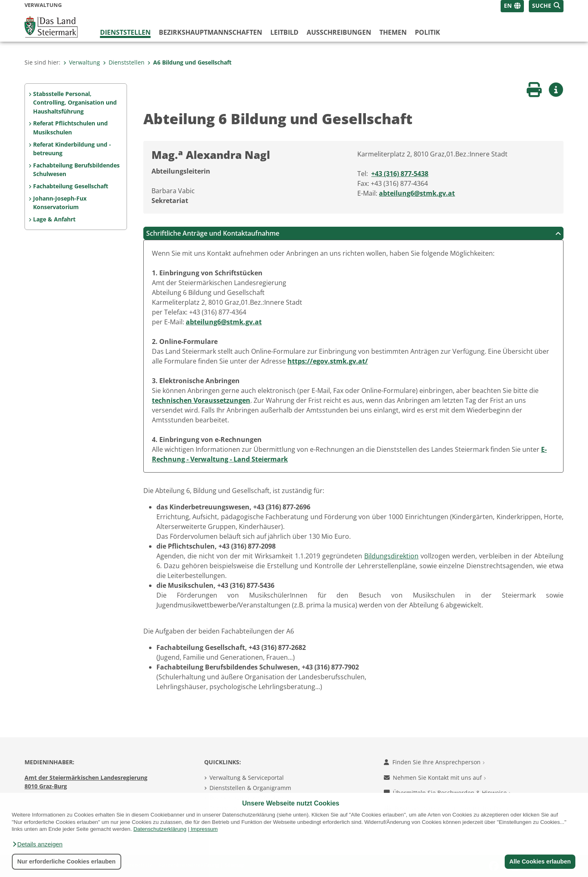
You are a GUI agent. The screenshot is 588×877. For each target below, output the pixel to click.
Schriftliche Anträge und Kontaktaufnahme (354, 233)
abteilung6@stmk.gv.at (417, 193)
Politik (428, 32)
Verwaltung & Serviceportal (247, 778)
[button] (37, 844)
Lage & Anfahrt (54, 219)
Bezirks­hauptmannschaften (210, 32)
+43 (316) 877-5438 (400, 174)
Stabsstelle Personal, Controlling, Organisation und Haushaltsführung (75, 103)
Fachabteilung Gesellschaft (71, 186)
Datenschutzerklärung (160, 829)
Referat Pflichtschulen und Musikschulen (70, 128)
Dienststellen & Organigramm (250, 788)
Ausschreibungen (339, 32)
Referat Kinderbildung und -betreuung (72, 149)
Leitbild (284, 32)
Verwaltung (82, 62)
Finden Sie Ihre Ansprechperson (434, 762)
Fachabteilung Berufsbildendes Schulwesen (76, 170)
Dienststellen (125, 32)
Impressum (204, 829)
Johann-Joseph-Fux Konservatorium (60, 203)
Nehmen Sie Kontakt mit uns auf (435, 778)
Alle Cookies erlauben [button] (540, 861)
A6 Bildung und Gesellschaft (189, 62)
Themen (393, 32)
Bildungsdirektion (391, 556)
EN (508, 6)
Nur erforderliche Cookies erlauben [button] (66, 861)
